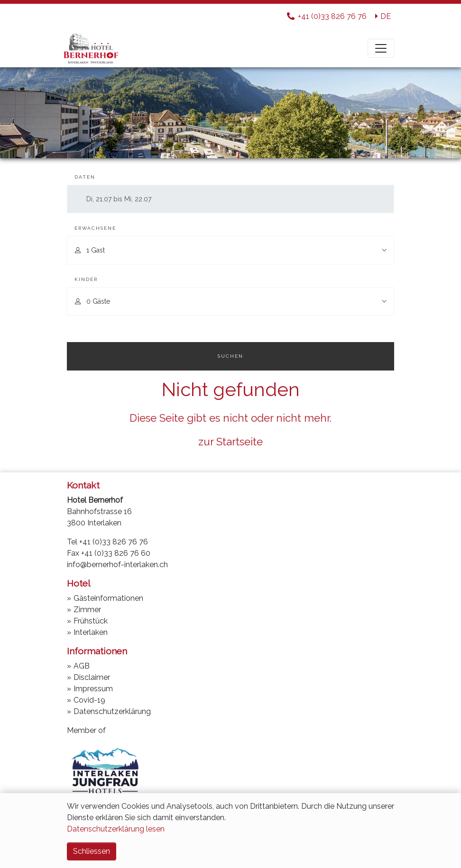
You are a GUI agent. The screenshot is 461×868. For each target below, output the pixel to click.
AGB (82, 666)
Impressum (93, 689)
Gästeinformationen (108, 598)
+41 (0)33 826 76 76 (114, 542)
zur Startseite (230, 442)
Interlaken (91, 632)
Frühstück (91, 621)
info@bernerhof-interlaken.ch (117, 565)
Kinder (86, 279)
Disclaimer (92, 677)
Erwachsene (95, 228)
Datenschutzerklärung (112, 711)
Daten (85, 177)
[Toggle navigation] (381, 48)
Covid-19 (89, 700)
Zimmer (87, 610)
